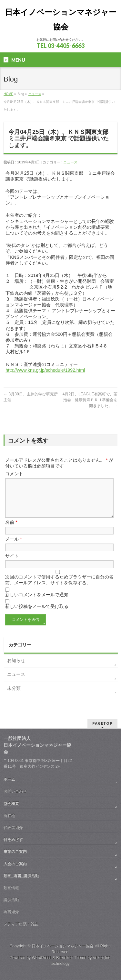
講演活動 (11, 900)
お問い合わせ (15, 792)
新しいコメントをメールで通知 (37, 602)
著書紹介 (11, 912)
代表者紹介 (13, 828)
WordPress (41, 958)
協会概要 (11, 804)
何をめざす (13, 840)
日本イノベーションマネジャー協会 (63, 946)
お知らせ (16, 668)
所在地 (9, 816)
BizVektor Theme (71, 958)
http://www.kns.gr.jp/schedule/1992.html (45, 370)
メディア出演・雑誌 (21, 924)
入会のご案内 (15, 864)
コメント (14, 474)
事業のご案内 (15, 852)
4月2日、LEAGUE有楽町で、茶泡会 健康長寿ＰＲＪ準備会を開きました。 (90, 400)
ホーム (9, 780)
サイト (12, 564)
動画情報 (11, 888)
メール (13, 547)
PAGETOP (102, 724)
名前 (11, 530)
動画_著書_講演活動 (21, 876)
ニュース (35, 94)
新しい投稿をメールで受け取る (37, 614)
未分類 (14, 696)
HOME (8, 94)
